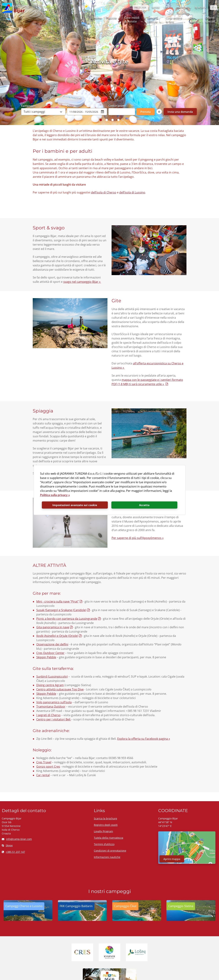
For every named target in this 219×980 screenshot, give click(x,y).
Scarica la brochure (105, 818)
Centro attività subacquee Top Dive (60, 689)
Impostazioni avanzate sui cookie (75, 505)
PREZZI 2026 (140, 8)
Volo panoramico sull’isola (54, 702)
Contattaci (182, 8)
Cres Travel (44, 762)
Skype (7, 845)
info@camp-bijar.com (17, 839)
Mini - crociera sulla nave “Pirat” (58, 601)
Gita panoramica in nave (53, 627)
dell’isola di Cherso (104, 192)
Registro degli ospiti (106, 825)
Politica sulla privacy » (55, 495)
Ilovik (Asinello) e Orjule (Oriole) (57, 636)
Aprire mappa (172, 859)
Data (70, 106)
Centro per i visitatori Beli (54, 719)
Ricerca (201, 8)
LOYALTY (168, 8)
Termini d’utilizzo (104, 844)
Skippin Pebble (46, 657)
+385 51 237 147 (13, 852)
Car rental (43, 775)
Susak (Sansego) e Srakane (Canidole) (61, 610)
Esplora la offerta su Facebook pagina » (144, 739)
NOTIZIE (156, 8)
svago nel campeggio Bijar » (82, 282)
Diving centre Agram (50, 685)
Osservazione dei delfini (52, 644)
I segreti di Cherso (48, 715)
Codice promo (117, 106)
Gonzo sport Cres (48, 767)
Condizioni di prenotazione (110, 851)
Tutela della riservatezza (109, 838)
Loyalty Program (103, 831)
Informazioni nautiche (107, 857)
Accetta (144, 505)
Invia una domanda (180, 112)
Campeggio (28, 106)
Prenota (146, 112)
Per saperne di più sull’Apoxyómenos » (138, 538)
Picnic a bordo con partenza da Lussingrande (67, 619)
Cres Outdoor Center (50, 653)
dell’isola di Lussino (132, 192)
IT (213, 8)
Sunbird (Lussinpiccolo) (52, 676)
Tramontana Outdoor (51, 707)
